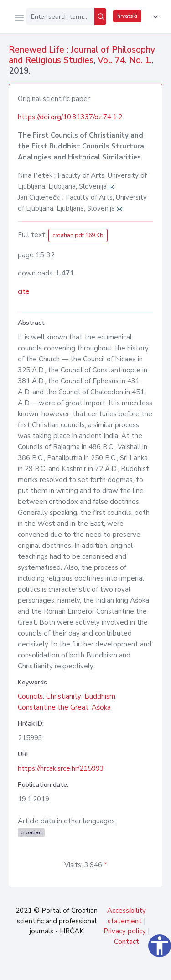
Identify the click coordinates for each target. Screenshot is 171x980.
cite (24, 291)
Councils (30, 696)
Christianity (64, 696)
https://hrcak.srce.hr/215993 (61, 768)
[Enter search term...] (60, 16)
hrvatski (127, 16)
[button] (154, 17)
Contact (127, 942)
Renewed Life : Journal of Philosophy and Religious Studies (82, 55)
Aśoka (101, 707)
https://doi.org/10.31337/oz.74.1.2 (70, 117)
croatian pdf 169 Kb (78, 235)
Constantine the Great (53, 707)
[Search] (100, 16)
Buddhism (100, 696)
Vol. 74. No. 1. (125, 60)
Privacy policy (125, 931)
